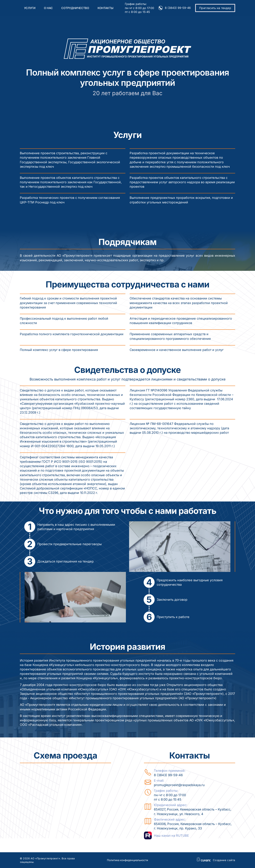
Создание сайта (224, 860)
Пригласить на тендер (215, 8)
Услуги (30, 8)
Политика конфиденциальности (127, 860)
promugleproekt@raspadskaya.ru (179, 785)
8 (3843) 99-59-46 (178, 8)
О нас (48, 8)
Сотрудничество (75, 8)
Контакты (105, 8)
